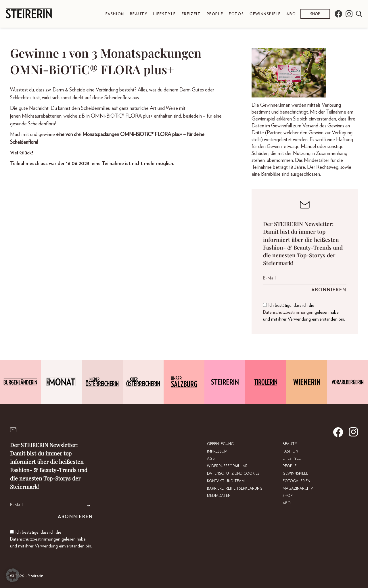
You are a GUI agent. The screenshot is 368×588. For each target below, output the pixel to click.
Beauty (139, 14)
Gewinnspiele (265, 14)
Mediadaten (219, 496)
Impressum (217, 452)
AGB (211, 459)
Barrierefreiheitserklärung (235, 489)
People (215, 14)
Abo (291, 14)
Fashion (115, 14)
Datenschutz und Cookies (233, 474)
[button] (13, 575)
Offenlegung (220, 444)
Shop (315, 14)
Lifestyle (164, 14)
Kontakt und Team (226, 481)
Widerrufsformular (227, 466)
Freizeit (191, 14)
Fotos (236, 14)
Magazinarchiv (298, 489)
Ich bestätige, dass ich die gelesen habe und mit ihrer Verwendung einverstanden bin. (304, 312)
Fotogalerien (296, 481)
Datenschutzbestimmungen (288, 312)
